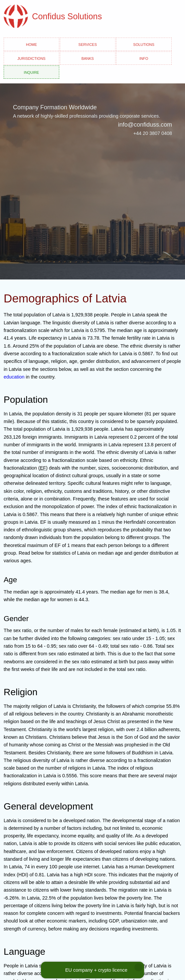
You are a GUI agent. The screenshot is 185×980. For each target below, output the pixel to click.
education (14, 377)
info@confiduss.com (145, 125)
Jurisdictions (31, 58)
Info (144, 58)
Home (31, 44)
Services (88, 44)
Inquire (32, 72)
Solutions (144, 44)
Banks (88, 58)
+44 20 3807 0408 (153, 133)
